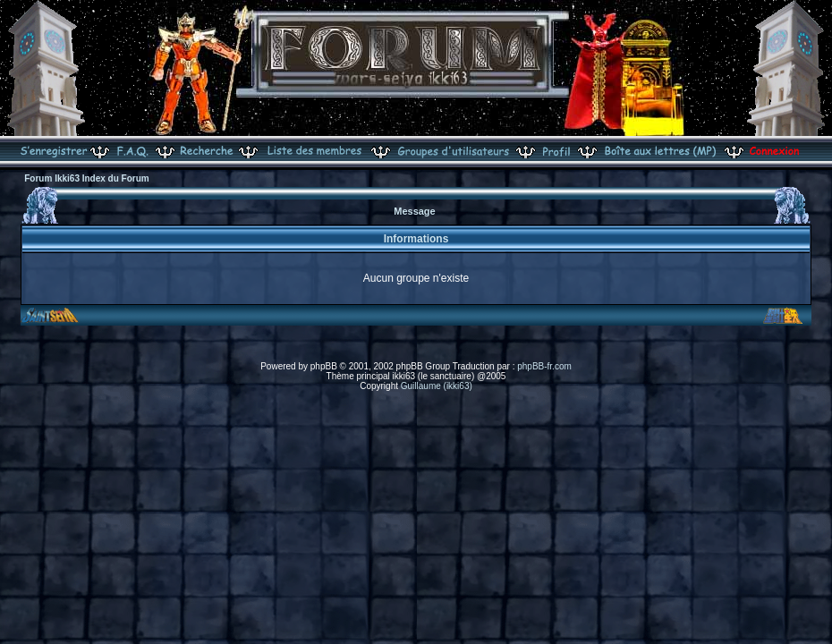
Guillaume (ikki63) (437, 386)
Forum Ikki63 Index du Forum (86, 178)
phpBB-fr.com (544, 366)
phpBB (324, 366)
